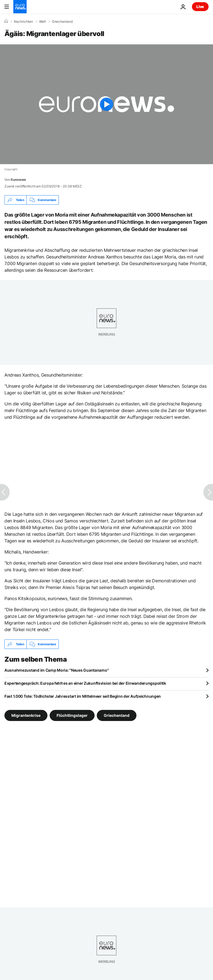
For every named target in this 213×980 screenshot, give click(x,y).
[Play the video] (106, 104)
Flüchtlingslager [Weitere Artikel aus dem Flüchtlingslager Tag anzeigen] (72, 715)
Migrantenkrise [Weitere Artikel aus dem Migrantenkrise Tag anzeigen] (26, 715)
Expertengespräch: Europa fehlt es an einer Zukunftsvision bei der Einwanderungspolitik (85, 683)
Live (200, 7)
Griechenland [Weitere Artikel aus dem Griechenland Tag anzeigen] (117, 715)
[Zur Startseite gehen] (20, 7)
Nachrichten (23, 22)
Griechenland (62, 22)
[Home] (6, 21)
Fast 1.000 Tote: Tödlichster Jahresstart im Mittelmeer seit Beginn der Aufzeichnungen (83, 696)
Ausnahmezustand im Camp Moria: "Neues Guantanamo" (57, 670)
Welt (42, 22)
